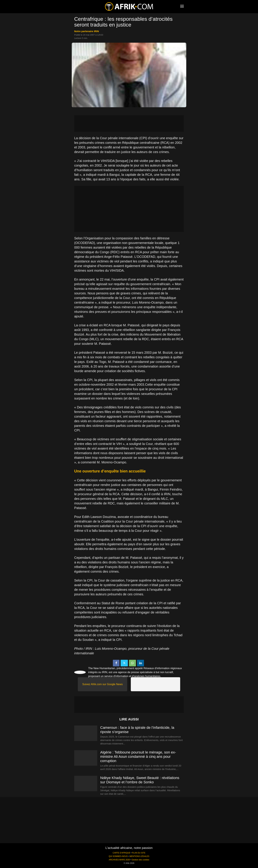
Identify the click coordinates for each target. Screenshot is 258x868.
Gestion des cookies (140, 860)
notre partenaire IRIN (87, 31)
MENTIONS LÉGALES (139, 856)
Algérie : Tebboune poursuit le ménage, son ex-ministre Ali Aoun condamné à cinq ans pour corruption (138, 757)
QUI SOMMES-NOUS (118, 856)
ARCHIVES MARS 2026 (119, 860)
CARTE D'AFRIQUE (121, 853)
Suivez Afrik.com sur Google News (102, 684)
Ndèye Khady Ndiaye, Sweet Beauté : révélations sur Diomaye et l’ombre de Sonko (140, 780)
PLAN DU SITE (139, 853)
